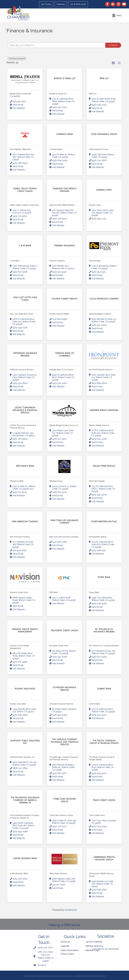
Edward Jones (95, 205)
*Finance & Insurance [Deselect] (17, 59)
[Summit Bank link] (104, 689)
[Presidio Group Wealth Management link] (25, 630)
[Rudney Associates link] (25, 689)
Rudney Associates (18, 704)
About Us (65, 942)
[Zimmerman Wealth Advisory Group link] (104, 858)
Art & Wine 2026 (78, 4)
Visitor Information (70, 950)
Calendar (61, 4)
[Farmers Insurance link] (65, 246)
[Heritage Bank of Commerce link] (64, 354)
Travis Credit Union (97, 815)
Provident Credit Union (59, 646)
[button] (113, 63)
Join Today (46, 4)
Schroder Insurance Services (61, 704)
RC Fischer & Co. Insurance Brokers (104, 646)
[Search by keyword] (57, 45)
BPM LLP (93, 94)
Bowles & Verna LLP (58, 94)
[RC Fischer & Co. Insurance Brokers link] (104, 630)
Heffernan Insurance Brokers (22, 370)
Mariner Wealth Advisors (99, 425)
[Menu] (117, 15)
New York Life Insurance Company (64, 537)
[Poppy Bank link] (104, 577)
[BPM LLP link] (104, 78)
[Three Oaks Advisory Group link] (64, 800)
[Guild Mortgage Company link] (104, 299)
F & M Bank (15, 261)
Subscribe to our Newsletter (106, 949)
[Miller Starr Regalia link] (104, 466)
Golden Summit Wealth (59, 314)
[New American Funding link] (25, 522)
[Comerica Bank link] (64, 134)
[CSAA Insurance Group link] (104, 134)
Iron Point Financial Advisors (101, 370)
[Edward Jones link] (104, 190)
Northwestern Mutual (98, 537)
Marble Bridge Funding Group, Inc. (64, 425)
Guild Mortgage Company (100, 314)
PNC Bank (54, 592)
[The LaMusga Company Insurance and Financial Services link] (64, 742)
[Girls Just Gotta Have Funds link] (25, 299)
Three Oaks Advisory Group (61, 815)
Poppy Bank (94, 592)
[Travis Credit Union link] (104, 800)
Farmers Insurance (57, 261)
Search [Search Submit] (113, 45)
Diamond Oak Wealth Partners (62, 205)
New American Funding (20, 537)
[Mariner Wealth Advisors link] (104, 410)
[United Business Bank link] (25, 858)
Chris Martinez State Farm (20, 149)
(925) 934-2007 (45, 947)
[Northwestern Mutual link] (104, 522)
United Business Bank (19, 873)
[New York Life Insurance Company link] (64, 522)
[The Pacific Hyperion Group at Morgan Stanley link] (104, 742)
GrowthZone (71, 910)
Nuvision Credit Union (19, 592)
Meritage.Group (56, 481)
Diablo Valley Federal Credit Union (24, 205)
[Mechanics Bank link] (25, 466)
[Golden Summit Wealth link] (64, 299)
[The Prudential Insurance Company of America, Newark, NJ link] (25, 800)
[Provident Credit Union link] (64, 631)
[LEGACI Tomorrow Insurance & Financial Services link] (25, 410)
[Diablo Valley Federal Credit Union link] (25, 190)
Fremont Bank (95, 261)
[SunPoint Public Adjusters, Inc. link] (25, 742)
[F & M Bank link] (25, 246)
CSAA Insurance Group (99, 149)
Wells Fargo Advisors (58, 873)
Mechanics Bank (17, 481)
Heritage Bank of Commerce (61, 370)
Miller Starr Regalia (97, 481)
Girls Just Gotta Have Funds (22, 314)
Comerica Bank (56, 149)
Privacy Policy (67, 954)
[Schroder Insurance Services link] (64, 689)
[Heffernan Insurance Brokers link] (25, 354)
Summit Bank (94, 704)
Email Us (42, 965)
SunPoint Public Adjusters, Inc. (22, 757)
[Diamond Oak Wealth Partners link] (64, 190)
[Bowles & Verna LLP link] (64, 78)
